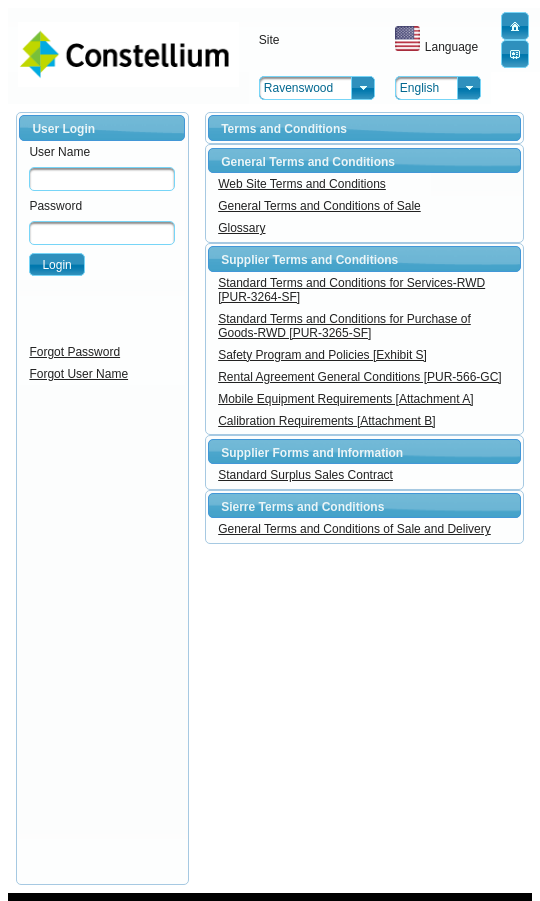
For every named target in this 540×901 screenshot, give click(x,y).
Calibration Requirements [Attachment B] (326, 421)
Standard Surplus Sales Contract (305, 475)
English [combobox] (419, 88)
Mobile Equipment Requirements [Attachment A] (345, 399)
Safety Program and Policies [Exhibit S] (322, 355)
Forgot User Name (78, 374)
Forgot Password (74, 352)
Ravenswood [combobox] (298, 88)
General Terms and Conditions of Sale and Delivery (354, 529)
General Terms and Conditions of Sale (319, 206)
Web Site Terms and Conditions (302, 184)
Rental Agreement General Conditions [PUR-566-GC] (359, 377)
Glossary (241, 228)
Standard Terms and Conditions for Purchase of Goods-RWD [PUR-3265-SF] (344, 326)
